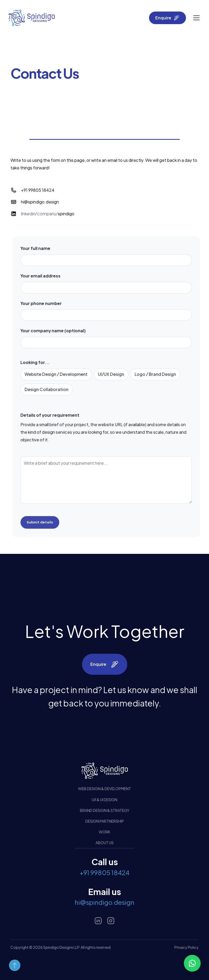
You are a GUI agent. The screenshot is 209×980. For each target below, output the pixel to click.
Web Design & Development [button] (104, 789)
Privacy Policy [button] (186, 947)
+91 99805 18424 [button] (104, 872)
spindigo (48, 214)
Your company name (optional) (56, 331)
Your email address (44, 276)
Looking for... (38, 363)
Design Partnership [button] (105, 821)
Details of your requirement (53, 415)
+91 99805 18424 (38, 190)
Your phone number (44, 303)
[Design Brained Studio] (104, 771)
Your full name (38, 248)
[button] (192, 963)
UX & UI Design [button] (104, 800)
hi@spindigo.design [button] (104, 902)
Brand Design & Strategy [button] (105, 810)
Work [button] (104, 832)
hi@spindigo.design (40, 202)
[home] (32, 18)
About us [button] (105, 843)
